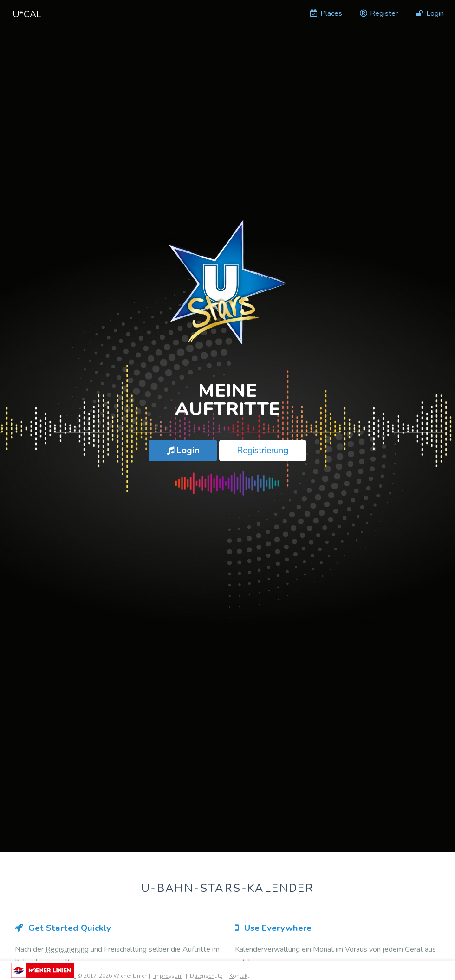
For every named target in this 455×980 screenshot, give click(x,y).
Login (429, 13)
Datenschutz (206, 976)
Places (325, 13)
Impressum (168, 976)
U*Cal (27, 14)
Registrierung (263, 451)
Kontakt (239, 976)
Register (379, 13)
